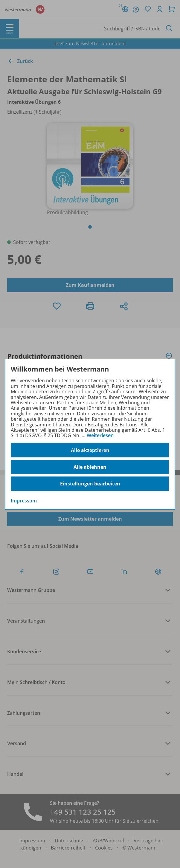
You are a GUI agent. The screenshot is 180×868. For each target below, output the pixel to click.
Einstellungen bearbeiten (90, 484)
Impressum (24, 501)
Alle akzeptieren (90, 450)
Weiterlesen (100, 435)
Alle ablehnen (90, 467)
